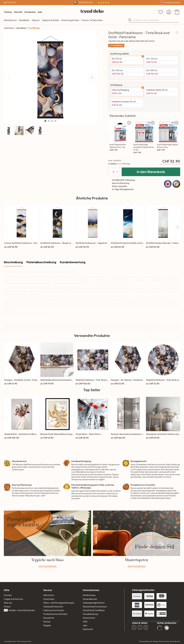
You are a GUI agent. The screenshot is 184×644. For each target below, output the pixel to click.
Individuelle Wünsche (53, 607)
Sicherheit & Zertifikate (94, 610)
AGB (85, 622)
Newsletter (49, 618)
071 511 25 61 (11, 2)
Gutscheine (49, 599)
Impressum (88, 629)
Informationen (91, 590)
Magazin (47, 625)
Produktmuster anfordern (55, 614)
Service (48, 590)
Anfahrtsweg (89, 595)
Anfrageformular (148, 327)
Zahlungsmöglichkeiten (94, 603)
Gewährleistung (90, 614)
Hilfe (7, 590)
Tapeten (36, 20)
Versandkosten (90, 599)
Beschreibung (13, 262)
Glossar (47, 622)
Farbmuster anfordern (54, 610)
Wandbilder (24, 20)
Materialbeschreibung (41, 262)
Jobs (85, 625)
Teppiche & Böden (51, 20)
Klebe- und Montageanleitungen (59, 603)
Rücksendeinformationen (95, 607)
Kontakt (8, 595)
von (116, 45)
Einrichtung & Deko (70, 20)
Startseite (9, 28)
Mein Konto (49, 595)
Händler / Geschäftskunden (19, 610)
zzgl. (170, 164)
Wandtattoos (10, 20)
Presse (7, 607)
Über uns (8, 603)
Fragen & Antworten (13, 599)
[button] (45, 121)
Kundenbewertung (73, 262)
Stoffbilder (34, 28)
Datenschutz (89, 618)
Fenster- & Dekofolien (92, 20)
